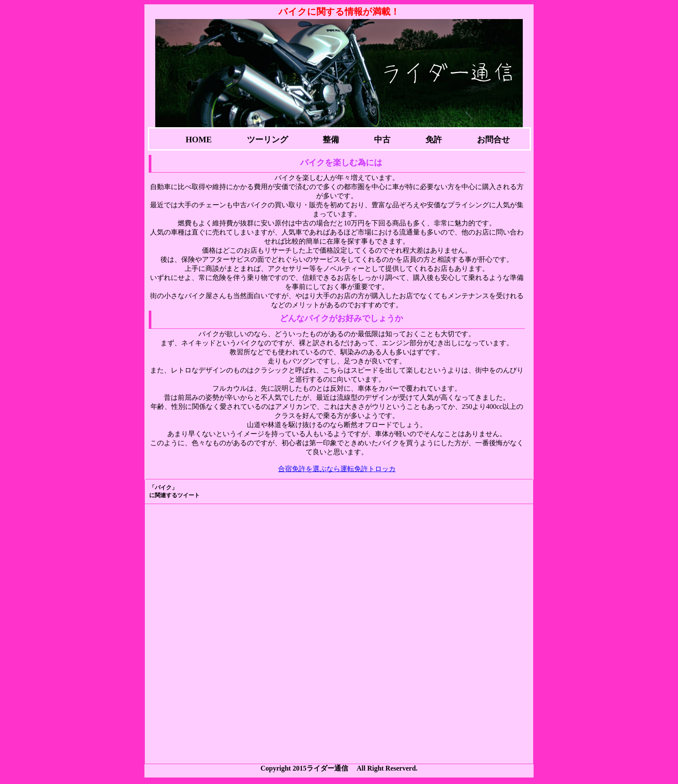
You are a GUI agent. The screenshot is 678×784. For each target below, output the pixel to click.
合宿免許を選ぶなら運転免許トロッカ (337, 469)
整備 (331, 140)
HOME (199, 140)
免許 (434, 140)
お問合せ (493, 140)
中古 (382, 140)
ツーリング (267, 140)
